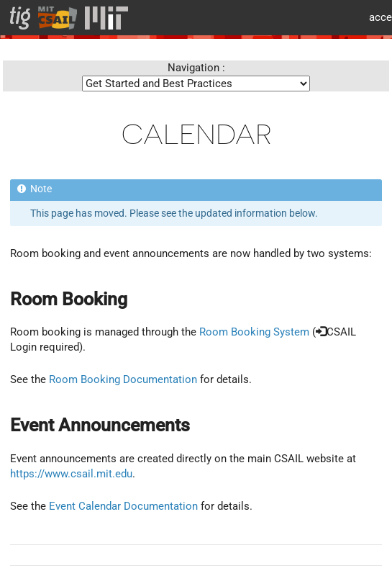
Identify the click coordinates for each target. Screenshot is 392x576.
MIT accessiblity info (375, 18)
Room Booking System (254, 332)
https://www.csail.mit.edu (71, 474)
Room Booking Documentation (123, 379)
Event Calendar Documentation (123, 506)
